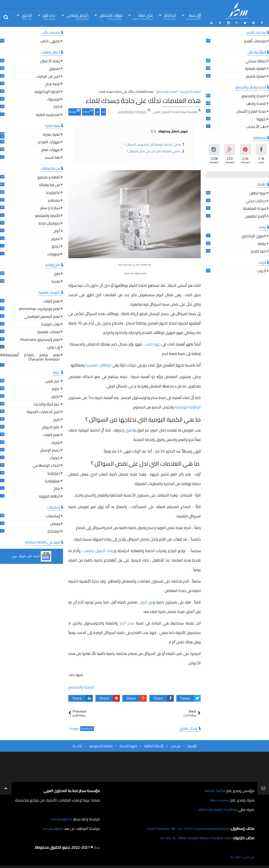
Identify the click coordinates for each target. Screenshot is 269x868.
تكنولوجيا (53, 192)
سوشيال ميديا (49, 223)
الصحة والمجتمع (81, 686)
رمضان (55, 523)
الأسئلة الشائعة (154, 745)
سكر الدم (127, 622)
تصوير (56, 238)
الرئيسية (192, 745)
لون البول (146, 601)
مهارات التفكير (49, 142)
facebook (87, 728)
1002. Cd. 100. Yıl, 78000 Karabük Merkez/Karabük (191, 837)
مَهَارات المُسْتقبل (111, 16)
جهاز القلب (153, 343)
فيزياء (55, 442)
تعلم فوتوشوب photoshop (39, 309)
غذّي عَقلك (143, 16)
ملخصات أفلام (255, 41)
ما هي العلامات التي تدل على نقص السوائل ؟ (153, 150)
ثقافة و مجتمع (49, 177)
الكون (55, 396)
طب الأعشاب (256, 127)
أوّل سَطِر (194, 16)
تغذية (56, 281)
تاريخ (57, 419)
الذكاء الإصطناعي (46, 465)
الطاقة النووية (49, 496)
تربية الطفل (258, 193)
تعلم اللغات (51, 301)
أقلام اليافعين (255, 216)
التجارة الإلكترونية (47, 91)
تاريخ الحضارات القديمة (43, 412)
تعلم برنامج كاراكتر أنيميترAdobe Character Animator (30, 357)
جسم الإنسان (50, 450)
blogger (74, 728)
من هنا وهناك (49, 185)
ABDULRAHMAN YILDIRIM (215, 809)
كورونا (261, 119)
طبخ (57, 273)
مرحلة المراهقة (254, 208)
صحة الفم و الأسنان (251, 111)
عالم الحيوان (51, 427)
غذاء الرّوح (49, 16)
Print (88, 111)
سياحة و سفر (50, 208)
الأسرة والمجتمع (48, 215)
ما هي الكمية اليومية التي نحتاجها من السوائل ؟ (152, 144)
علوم (56, 389)
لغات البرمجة (51, 324)
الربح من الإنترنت (48, 76)
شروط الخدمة (128, 745)
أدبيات (261, 271)
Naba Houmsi (218, 799)
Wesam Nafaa (214, 790)
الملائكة (54, 531)
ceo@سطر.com (61, 818)
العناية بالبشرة (255, 68)
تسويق (54, 68)
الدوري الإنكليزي (254, 236)
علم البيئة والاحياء (47, 404)
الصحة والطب (256, 104)
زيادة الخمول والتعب (99, 550)
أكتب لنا (77, 745)
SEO (57, 107)
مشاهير (54, 200)
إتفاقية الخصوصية (101, 745)
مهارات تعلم (51, 149)
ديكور (56, 246)
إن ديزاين (54, 347)
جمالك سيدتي (256, 61)
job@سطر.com (51, 828)
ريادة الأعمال (50, 61)
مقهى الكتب (50, 41)
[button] (32, 556)
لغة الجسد (52, 157)
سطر (96, 846)
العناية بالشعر (256, 76)
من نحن (175, 745)
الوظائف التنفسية (98, 364)
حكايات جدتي (256, 201)
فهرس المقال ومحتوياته (170, 130)
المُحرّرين (26, 16)
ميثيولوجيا (53, 481)
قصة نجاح (53, 84)
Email (75, 111)
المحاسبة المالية (48, 114)
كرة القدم (258, 251)
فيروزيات (54, 254)
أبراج (57, 231)
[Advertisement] (134, 59)
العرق (129, 429)
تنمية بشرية (51, 134)
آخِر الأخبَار (170, 16)
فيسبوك (54, 99)
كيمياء (55, 458)
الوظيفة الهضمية (188, 406)
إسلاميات (53, 516)
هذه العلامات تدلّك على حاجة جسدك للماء (143, 100)
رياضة (262, 243)
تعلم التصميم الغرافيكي (42, 316)
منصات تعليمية (49, 332)
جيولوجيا (54, 473)
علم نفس (53, 381)
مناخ (57, 488)
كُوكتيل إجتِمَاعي (77, 16)
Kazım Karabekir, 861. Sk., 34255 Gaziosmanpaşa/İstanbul (183, 828)
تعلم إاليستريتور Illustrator (40, 339)
